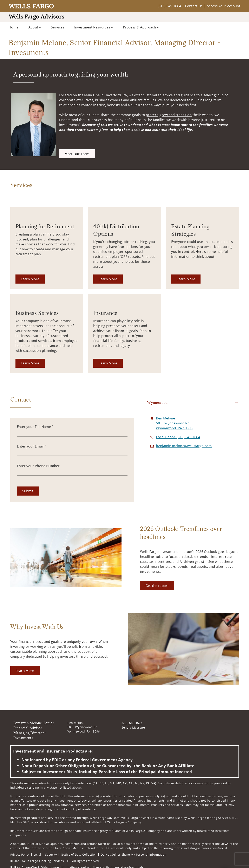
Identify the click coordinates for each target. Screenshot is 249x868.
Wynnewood (157, 403)
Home (14, 27)
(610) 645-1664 (169, 6)
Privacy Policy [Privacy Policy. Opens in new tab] (20, 854)
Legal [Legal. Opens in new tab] (37, 854)
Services (58, 27)
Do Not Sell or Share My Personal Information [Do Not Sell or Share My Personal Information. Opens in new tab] (133, 854)
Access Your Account (224, 6)
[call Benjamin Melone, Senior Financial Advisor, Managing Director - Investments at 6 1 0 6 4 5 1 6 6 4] (178, 437)
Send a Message (133, 727)
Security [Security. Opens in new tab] (51, 854)
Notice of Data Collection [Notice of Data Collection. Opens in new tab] (79, 854)
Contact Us (194, 6)
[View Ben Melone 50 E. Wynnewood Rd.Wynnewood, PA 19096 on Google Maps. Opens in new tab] (174, 423)
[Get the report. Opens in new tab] (157, 586)
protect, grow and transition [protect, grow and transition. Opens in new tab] (169, 115)
